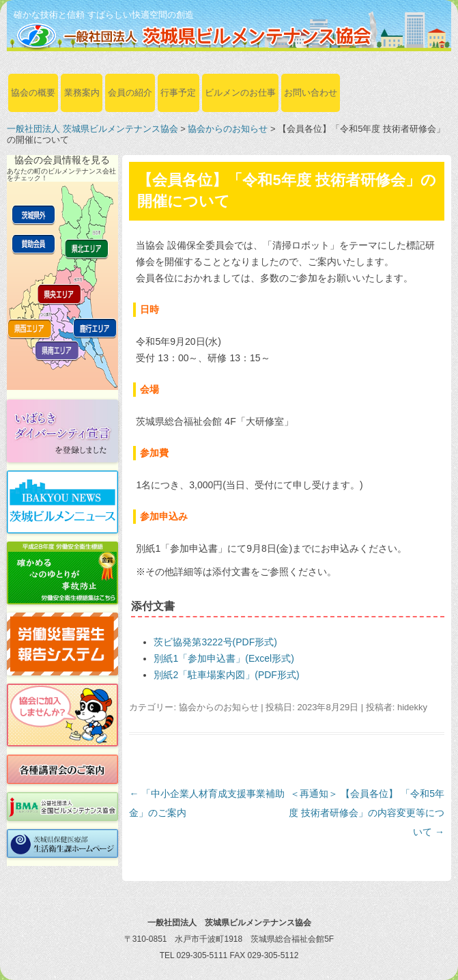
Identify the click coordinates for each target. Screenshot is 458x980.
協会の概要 (33, 93)
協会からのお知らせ (228, 129)
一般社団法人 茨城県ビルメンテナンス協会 (92, 129)
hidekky (412, 707)
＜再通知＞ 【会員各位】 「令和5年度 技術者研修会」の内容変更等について (367, 813)
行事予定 (178, 93)
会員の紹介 (130, 93)
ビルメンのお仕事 (240, 93)
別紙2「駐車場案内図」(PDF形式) (226, 675)
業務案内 (82, 93)
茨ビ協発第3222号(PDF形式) (215, 642)
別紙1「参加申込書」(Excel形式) (224, 658)
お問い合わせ (311, 93)
